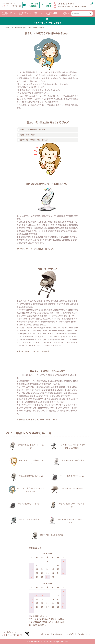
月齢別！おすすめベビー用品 (73, 460)
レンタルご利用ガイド (52, 14)
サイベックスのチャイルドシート (30, 504)
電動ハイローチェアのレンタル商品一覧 (33, 351)
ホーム (7, 28)
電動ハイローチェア (28, 135)
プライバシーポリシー (84, 634)
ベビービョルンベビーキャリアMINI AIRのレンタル (37, 420)
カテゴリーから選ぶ (7, 14)
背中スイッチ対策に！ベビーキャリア (34, 140)
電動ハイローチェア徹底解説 (52, 535)
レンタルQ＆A (58, 634)
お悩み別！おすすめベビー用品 (31, 476)
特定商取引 (70, 634)
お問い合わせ (66, 14)
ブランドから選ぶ (24, 14)
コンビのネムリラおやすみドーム (73, 488)
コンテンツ (37, 14)
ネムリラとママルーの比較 (29, 519)
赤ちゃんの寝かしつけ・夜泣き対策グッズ (30, 28)
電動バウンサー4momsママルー (33, 129)
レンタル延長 (48, 5)
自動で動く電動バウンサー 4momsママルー (47, 184)
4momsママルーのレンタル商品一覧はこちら (35, 249)
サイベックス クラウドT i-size (72, 476)
